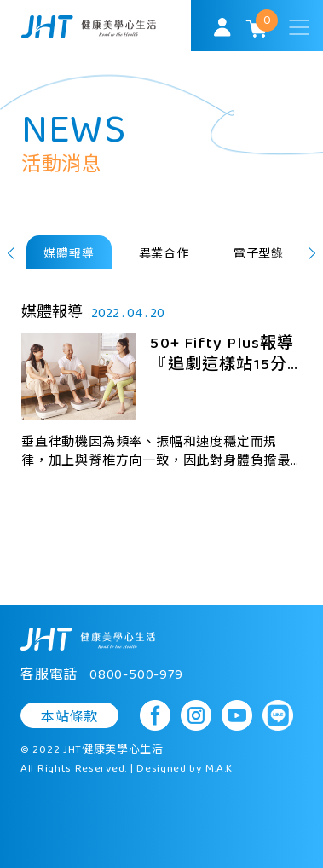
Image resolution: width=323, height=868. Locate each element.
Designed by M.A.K (185, 769)
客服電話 (102, 675)
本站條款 (69, 717)
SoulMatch (89, 27)
